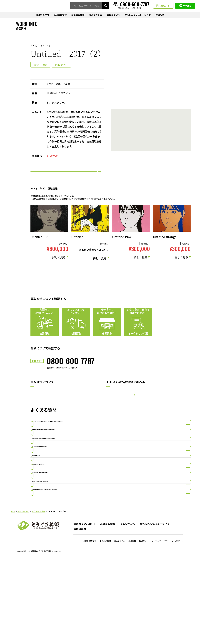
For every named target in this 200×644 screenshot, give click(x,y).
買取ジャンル (96, 15)
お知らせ (160, 15)
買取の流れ (80, 614)
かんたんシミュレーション (138, 15)
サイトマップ (155, 626)
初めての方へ (120, 626)
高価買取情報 (60, 15)
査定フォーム (163, 6)
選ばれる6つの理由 (84, 609)
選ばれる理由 (42, 15)
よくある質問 (105, 626)
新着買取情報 (78, 15)
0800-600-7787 (71, 370)
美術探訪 (143, 626)
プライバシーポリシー (173, 626)
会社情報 (132, 626)
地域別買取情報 (90, 626)
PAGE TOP (100, 597)
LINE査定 (185, 6)
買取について (113, 15)
